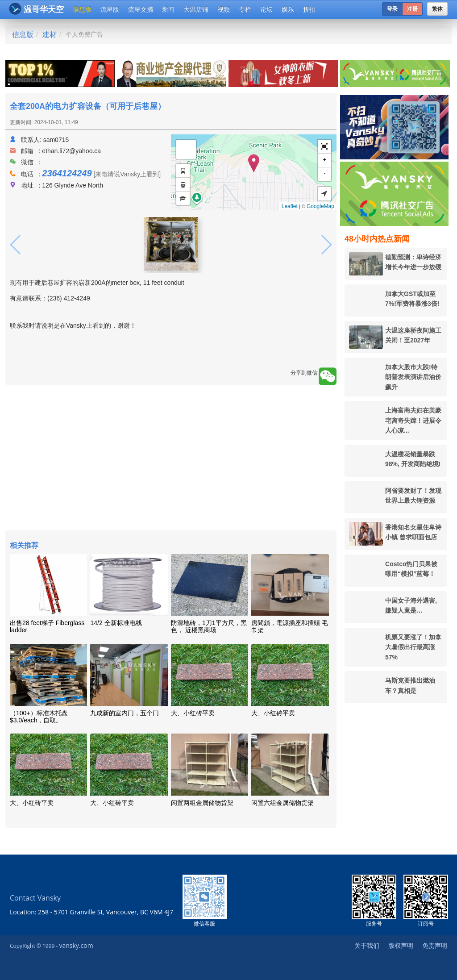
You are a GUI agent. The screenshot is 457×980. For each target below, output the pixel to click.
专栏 (245, 9)
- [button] (325, 174)
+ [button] (325, 160)
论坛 (266, 9)
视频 (224, 9)
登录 (392, 9)
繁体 (437, 9)
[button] (324, 147)
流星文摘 (141, 9)
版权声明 (401, 945)
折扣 (309, 9)
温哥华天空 (36, 9)
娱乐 (288, 9)
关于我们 (367, 945)
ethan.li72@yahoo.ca (71, 151)
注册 (412, 9)
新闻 (168, 9)
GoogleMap (320, 206)
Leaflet (290, 206)
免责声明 (435, 945)
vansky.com (76, 945)
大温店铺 (196, 9)
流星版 (110, 9)
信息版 (82, 9)
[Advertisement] (171, 459)
